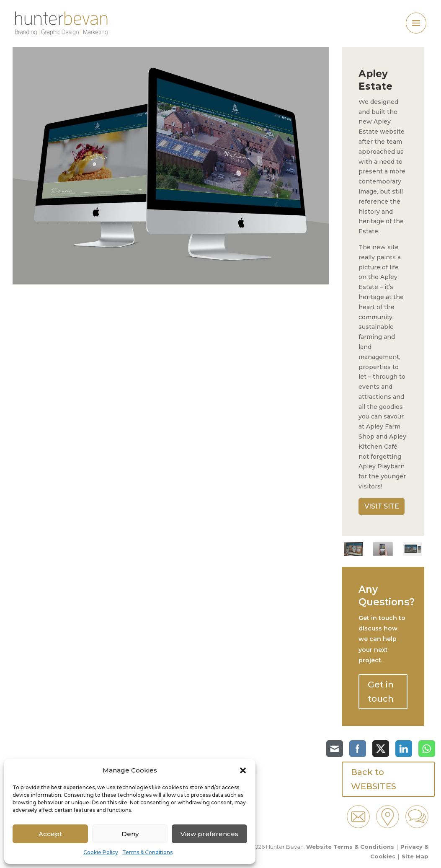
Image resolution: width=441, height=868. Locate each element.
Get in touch (381, 692)
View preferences (209, 834)
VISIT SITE (382, 506)
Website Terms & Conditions (350, 847)
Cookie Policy (101, 852)
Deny (130, 834)
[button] (243, 770)
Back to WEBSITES (374, 779)
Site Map (415, 856)
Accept (50, 834)
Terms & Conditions (147, 852)
